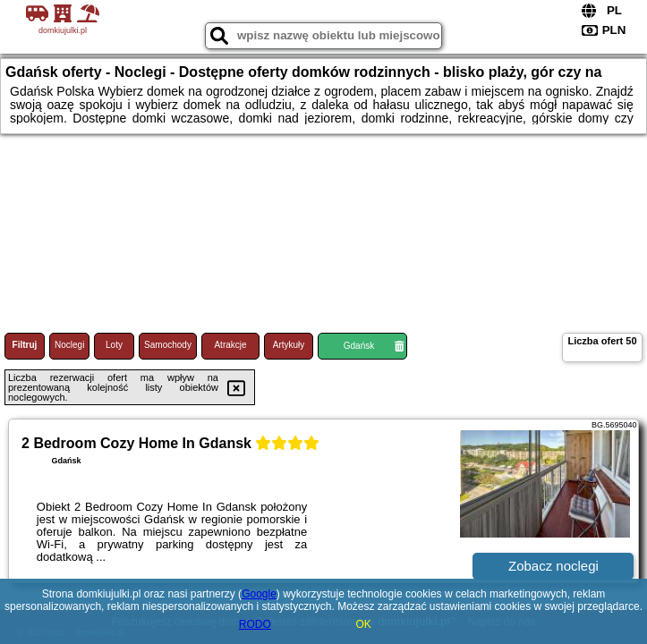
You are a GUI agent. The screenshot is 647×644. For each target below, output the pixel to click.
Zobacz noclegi (553, 566)
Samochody (168, 345)
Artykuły (289, 345)
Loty (114, 345)
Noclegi (69, 345)
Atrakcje (230, 345)
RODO (255, 624)
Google (259, 594)
